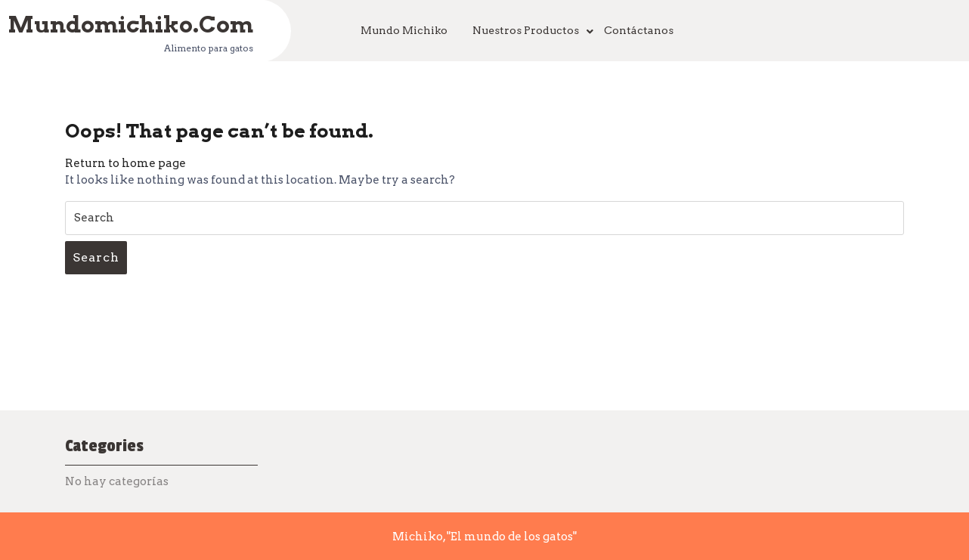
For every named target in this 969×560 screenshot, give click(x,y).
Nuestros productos (526, 30)
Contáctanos (639, 30)
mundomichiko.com (130, 23)
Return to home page (125, 163)
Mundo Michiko (404, 30)
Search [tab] (96, 257)
